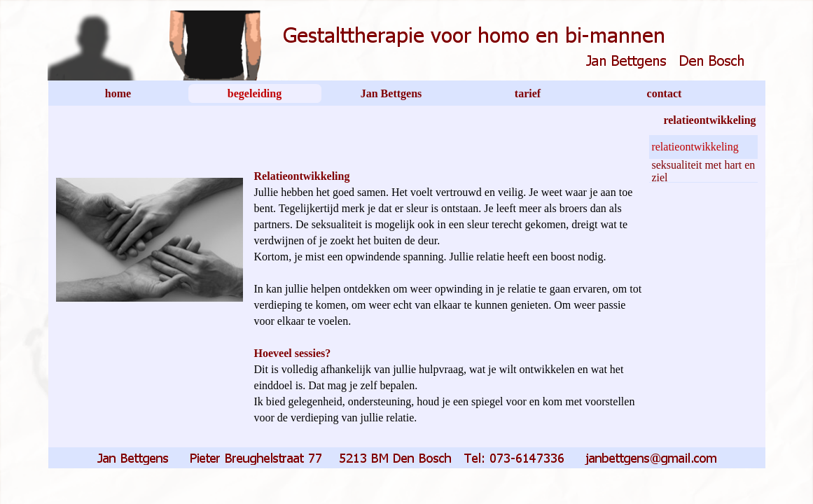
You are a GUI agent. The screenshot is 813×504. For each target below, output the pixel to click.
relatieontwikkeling (695, 147)
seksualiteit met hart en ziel (703, 171)
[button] (409, 455)
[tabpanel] (448, 288)
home (118, 93)
